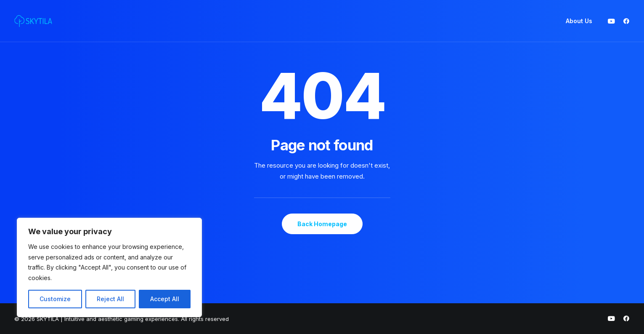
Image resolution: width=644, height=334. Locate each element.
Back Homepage (322, 224)
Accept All (165, 299)
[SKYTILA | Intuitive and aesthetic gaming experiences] (33, 21)
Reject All (110, 299)
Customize (55, 299)
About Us (579, 21)
